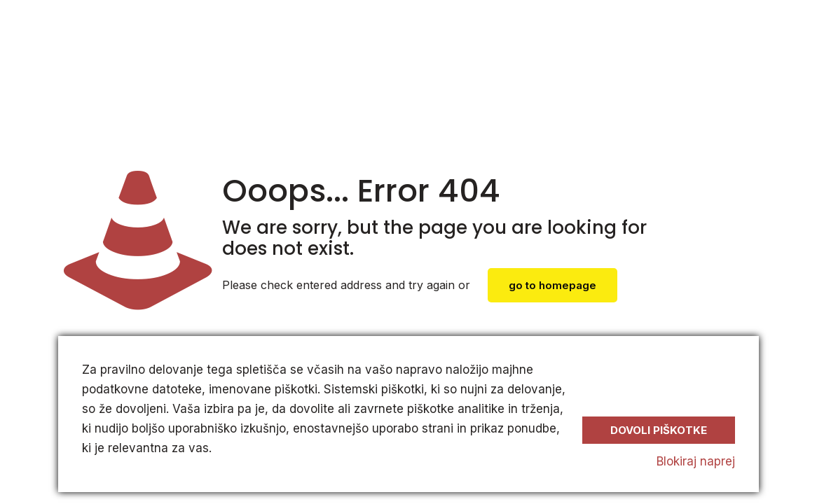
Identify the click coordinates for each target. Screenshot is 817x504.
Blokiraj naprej (696, 461)
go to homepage (552, 285)
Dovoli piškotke (659, 430)
